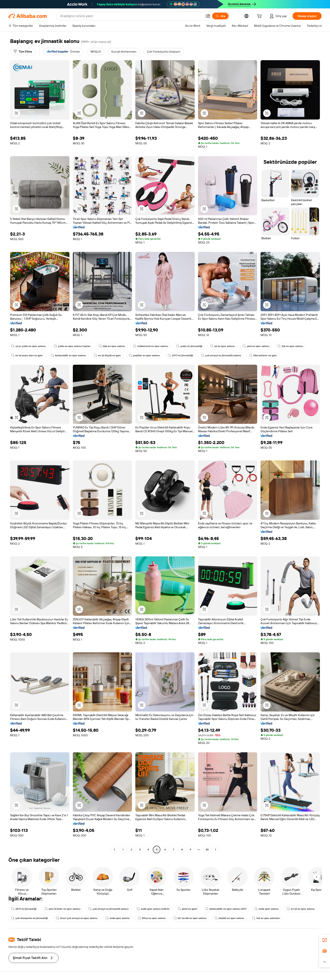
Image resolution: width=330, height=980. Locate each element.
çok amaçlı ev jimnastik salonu (221, 355)
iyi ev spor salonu (222, 346)
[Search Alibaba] (131, 16)
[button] (208, 16)
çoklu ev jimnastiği (189, 346)
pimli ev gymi (187, 909)
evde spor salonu (267, 909)
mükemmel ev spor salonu (151, 346)
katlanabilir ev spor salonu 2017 (226, 909)
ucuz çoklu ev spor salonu (28, 346)
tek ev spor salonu (290, 346)
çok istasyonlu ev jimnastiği (29, 918)
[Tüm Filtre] (23, 52)
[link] (325, 940)
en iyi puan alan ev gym (27, 355)
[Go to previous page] (114, 850)
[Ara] (220, 16)
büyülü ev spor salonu (229, 918)
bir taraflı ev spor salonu (190, 918)
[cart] (260, 17)
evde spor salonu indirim (153, 909)
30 (207, 850)
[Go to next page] (216, 850)
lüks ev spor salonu (112, 346)
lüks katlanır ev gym (263, 355)
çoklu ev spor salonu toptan (72, 346)
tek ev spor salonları (266, 918)
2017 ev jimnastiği (180, 355)
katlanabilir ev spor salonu (68, 355)
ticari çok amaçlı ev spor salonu (77, 918)
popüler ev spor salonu (144, 355)
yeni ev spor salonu (256, 346)
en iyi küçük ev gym (107, 355)
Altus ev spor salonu (152, 918)
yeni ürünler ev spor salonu (62, 909)
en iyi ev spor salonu (301, 909)
